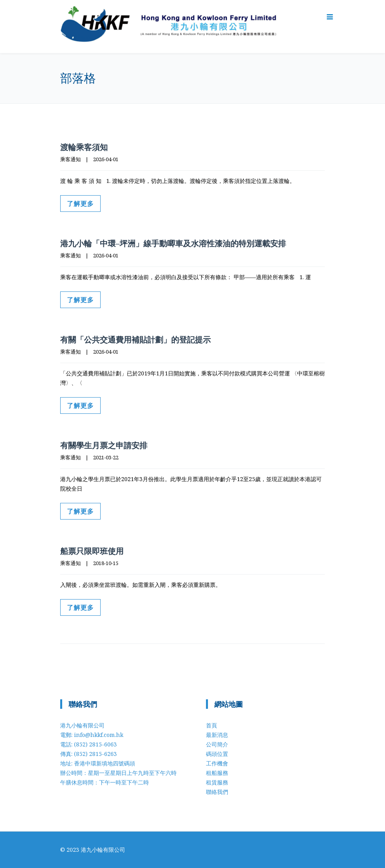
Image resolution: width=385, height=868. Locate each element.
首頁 (212, 725)
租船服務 (217, 773)
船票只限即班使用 (92, 551)
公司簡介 (217, 744)
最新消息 (217, 735)
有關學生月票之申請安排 (104, 445)
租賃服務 (217, 782)
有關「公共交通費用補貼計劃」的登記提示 (135, 340)
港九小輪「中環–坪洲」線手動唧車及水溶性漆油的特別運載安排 (173, 243)
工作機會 (217, 763)
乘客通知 (71, 159)
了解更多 (80, 204)
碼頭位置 (217, 754)
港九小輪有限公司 (103, 850)
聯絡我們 (217, 792)
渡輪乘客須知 (84, 147)
